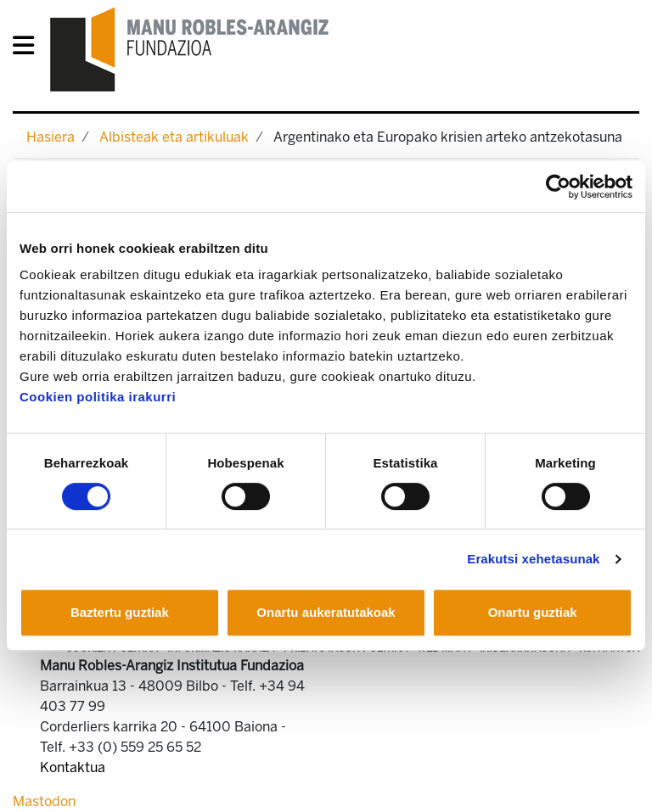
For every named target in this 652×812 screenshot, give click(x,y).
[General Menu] (28, 49)
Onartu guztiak (533, 612)
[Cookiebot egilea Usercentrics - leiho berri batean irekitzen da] (558, 187)
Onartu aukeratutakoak (326, 612)
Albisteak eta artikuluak (174, 137)
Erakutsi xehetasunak (533, 559)
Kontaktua (73, 767)
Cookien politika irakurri (98, 397)
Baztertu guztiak (120, 612)
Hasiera (51, 137)
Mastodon (44, 801)
